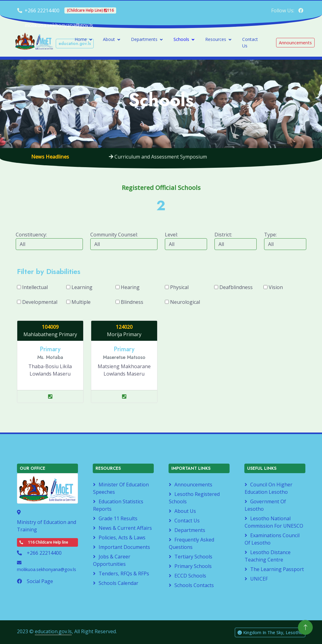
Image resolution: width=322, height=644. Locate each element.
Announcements (193, 485)
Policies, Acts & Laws (122, 537)
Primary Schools (193, 566)
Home (81, 39)
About (109, 39)
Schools (181, 39)
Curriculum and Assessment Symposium (162, 157)
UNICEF (259, 579)
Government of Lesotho (265, 505)
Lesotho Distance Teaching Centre (268, 556)
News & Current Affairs (125, 528)
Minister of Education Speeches (121, 488)
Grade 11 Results (118, 518)
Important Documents (124, 547)
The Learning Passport (277, 569)
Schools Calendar (118, 583)
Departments (144, 39)
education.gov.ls (53, 631)
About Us (185, 511)
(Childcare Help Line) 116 (90, 10)
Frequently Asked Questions (192, 543)
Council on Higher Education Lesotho (269, 488)
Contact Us (250, 42)
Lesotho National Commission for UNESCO (274, 522)
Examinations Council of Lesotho (272, 539)
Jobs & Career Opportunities (112, 560)
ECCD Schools (190, 576)
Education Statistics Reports (118, 505)
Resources (216, 39)
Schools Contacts (194, 585)
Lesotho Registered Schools (194, 498)
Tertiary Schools (193, 557)
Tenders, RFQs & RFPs (124, 574)
